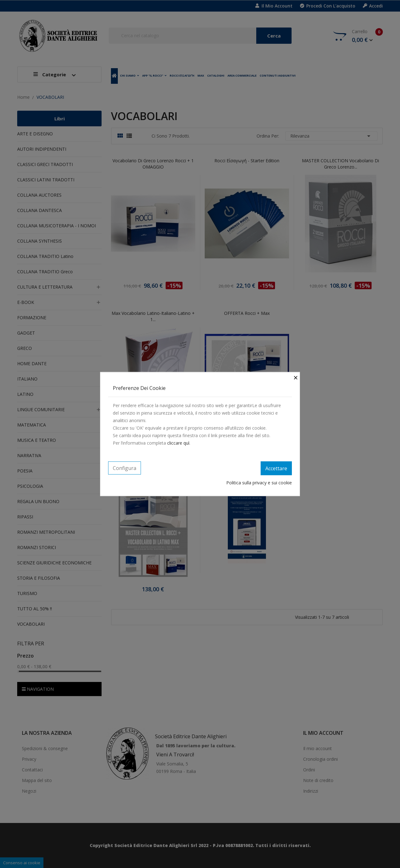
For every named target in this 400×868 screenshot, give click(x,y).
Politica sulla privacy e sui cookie (259, 482)
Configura (125, 468)
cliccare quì (178, 443)
